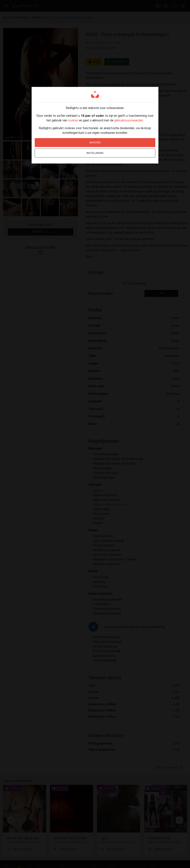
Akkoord (95, 142)
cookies (73, 120)
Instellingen (95, 153)
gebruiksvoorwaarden (129, 120)
